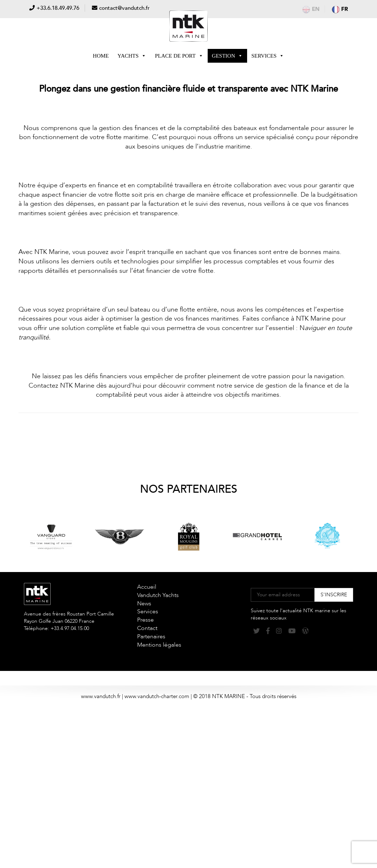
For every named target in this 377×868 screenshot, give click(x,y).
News (144, 604)
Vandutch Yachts (158, 595)
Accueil (147, 587)
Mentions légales (159, 645)
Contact (147, 628)
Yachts (132, 56)
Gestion (227, 56)
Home (101, 56)
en (311, 9)
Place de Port (179, 56)
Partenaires (151, 637)
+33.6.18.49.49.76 (58, 8)
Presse (145, 620)
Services (268, 56)
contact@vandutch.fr (124, 8)
